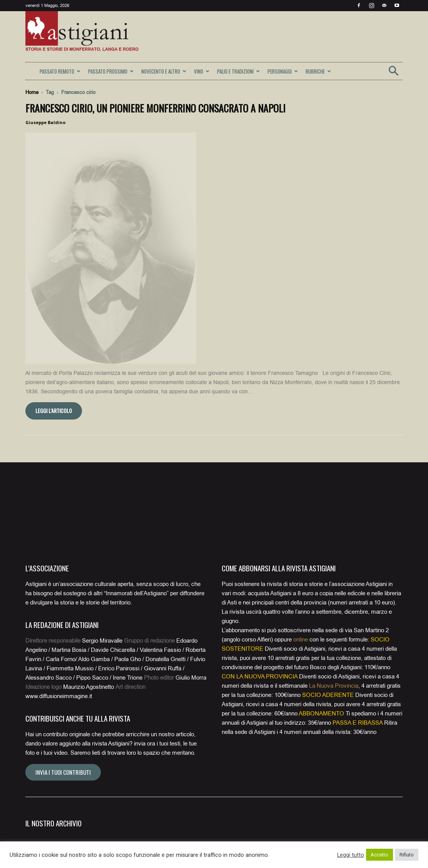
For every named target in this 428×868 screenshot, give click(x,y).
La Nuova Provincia (334, 562)
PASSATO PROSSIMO (111, 71)
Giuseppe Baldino (45, 122)
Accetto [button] (380, 855)
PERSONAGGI (283, 71)
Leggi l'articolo (54, 286)
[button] (393, 73)
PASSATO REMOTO (60, 71)
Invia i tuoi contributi (63, 648)
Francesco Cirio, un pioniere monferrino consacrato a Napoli (155, 108)
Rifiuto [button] (407, 855)
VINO (202, 71)
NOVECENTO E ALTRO (164, 71)
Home (32, 92)
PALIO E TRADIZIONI (238, 71)
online (301, 515)
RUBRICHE (318, 71)
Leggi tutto (351, 855)
